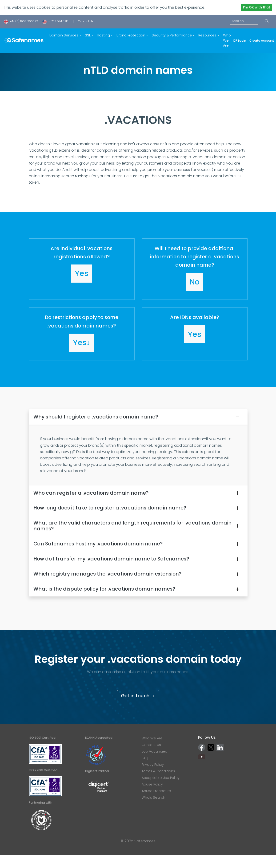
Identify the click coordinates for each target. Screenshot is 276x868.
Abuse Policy (152, 784)
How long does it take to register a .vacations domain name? (110, 508)
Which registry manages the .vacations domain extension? (107, 574)
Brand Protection (131, 35)
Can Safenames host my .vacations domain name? (98, 544)
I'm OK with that (257, 7)
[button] (82, 269)
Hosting (103, 35)
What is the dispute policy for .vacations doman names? (104, 589)
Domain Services (64, 35)
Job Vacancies (154, 751)
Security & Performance (172, 35)
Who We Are (227, 40)
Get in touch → (138, 696)
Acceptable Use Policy (161, 778)
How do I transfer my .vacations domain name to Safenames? (111, 559)
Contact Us (86, 21)
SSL (88, 35)
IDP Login (240, 41)
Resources (207, 35)
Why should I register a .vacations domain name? (96, 417)
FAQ (145, 758)
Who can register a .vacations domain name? (91, 493)
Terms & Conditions (158, 771)
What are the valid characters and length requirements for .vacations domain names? (132, 526)
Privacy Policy (153, 765)
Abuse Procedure (156, 791)
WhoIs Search (153, 797)
